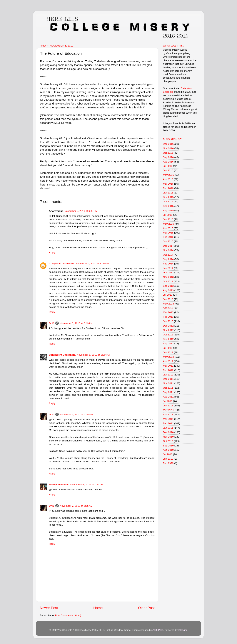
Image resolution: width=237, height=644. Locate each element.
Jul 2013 (168, 295)
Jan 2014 (168, 268)
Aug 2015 (168, 210)
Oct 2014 (168, 255)
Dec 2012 (168, 326)
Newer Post (49, 608)
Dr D (52, 323)
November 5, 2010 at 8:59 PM (92, 263)
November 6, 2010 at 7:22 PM (87, 485)
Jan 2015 (168, 241)
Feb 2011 (168, 423)
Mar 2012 (168, 366)
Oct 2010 (168, 441)
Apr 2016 (168, 179)
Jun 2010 (168, 459)
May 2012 (168, 357)
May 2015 (168, 224)
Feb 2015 (168, 237)
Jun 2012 (168, 352)
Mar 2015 (168, 233)
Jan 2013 (168, 321)
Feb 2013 (168, 317)
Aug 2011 (168, 397)
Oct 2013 (168, 281)
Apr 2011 (168, 414)
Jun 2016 (168, 170)
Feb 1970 (168, 463)
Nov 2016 (168, 148)
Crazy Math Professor (62, 263)
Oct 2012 (168, 335)
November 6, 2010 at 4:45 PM (76, 414)
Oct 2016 (168, 153)
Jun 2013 (168, 299)
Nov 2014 (168, 250)
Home (98, 608)
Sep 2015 (168, 206)
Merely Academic (59, 485)
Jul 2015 (168, 215)
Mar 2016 (168, 184)
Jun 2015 (168, 219)
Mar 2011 (168, 419)
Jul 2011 (168, 401)
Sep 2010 (168, 446)
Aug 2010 (168, 450)
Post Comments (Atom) (68, 615)
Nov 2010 (168, 437)
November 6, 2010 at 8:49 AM (76, 323)
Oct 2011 (168, 388)
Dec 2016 (168, 144)
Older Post (146, 608)
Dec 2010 (168, 432)
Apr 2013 (168, 308)
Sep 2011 (168, 392)
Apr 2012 (168, 361)
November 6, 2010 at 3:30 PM (93, 355)
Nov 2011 (168, 383)
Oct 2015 (168, 202)
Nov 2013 (168, 277)
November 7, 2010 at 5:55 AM (76, 506)
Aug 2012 (168, 343)
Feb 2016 (168, 188)
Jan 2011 (168, 428)
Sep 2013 (168, 286)
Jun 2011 (168, 406)
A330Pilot (158, 630)
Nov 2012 (168, 330)
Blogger (183, 630)
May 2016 (168, 175)
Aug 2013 (168, 290)
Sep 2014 (168, 259)
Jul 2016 (168, 166)
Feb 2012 (168, 370)
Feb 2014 (168, 264)
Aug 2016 (168, 162)
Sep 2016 (168, 157)
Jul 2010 (168, 454)
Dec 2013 (168, 273)
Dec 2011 (168, 379)
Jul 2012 (168, 348)
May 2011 (168, 410)
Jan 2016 (168, 193)
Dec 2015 (168, 197)
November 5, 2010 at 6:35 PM (81, 211)
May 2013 (168, 304)
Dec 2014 (168, 246)
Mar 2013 (168, 312)
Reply (52, 253)
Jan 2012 (168, 375)
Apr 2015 (168, 228)
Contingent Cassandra (62, 355)
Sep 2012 (168, 339)
